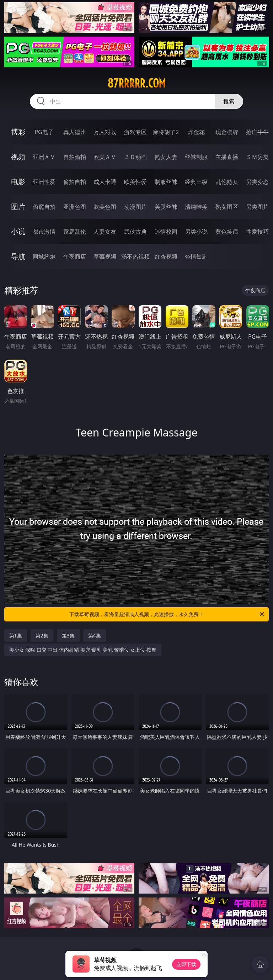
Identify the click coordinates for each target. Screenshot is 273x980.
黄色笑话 (227, 232)
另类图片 (257, 207)
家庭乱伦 (75, 232)
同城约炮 (44, 256)
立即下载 (186, 964)
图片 (18, 206)
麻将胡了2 (166, 132)
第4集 (95, 635)
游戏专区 (135, 132)
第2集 (42, 635)
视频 (18, 157)
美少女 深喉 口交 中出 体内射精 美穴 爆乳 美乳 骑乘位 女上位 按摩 (83, 650)
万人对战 (105, 132)
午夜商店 (75, 256)
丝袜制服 (196, 157)
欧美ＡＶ (105, 157)
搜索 (229, 101)
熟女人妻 (166, 157)
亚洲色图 (75, 207)
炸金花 (196, 132)
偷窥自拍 (44, 207)
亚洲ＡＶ (44, 157)
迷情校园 (166, 232)
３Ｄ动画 (135, 157)
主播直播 (227, 157)
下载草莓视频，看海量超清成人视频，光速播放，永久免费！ (167, 614)
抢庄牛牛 (257, 132)
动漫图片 (135, 207)
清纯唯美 (196, 207)
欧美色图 (105, 207)
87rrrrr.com (136, 83)
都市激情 (44, 232)
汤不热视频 (135, 256)
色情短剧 (196, 256)
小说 (18, 231)
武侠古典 (135, 232)
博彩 (18, 132)
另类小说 (196, 232)
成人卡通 (105, 182)
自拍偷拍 (75, 157)
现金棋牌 (227, 132)
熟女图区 (227, 207)
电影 (18, 182)
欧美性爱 (135, 182)
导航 (18, 256)
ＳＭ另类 (257, 157)
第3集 (68, 635)
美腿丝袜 (166, 207)
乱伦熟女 (227, 182)
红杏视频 (166, 256)
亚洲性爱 (44, 182)
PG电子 (44, 132)
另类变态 (257, 182)
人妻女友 (105, 232)
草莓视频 (105, 256)
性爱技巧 (257, 232)
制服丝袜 (166, 182)
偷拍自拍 (75, 182)
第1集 (16, 635)
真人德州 (75, 132)
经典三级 (196, 182)
